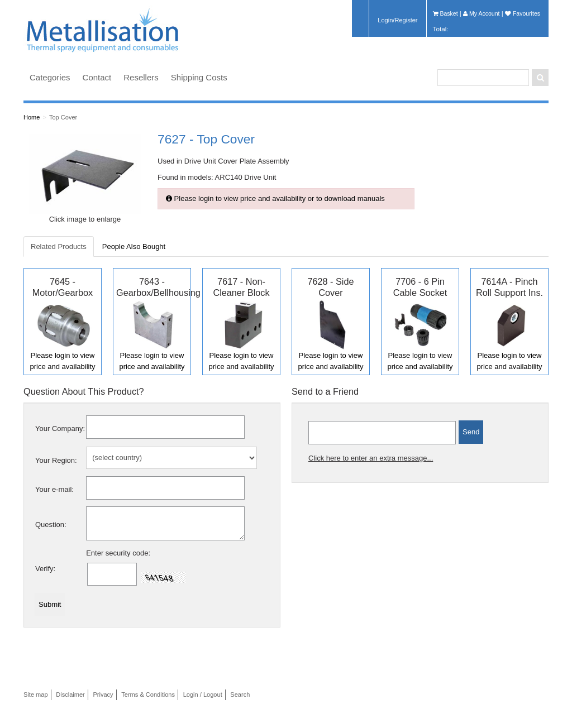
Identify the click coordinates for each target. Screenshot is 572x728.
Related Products (59, 246)
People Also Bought (134, 246)
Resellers (141, 77)
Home (32, 117)
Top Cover (63, 117)
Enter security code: (118, 553)
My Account (481, 13)
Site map (36, 695)
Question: (51, 525)
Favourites (523, 13)
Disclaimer (70, 695)
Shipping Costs (199, 77)
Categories (50, 77)
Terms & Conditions (148, 695)
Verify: (45, 569)
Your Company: (60, 428)
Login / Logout (203, 695)
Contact (97, 77)
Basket (445, 13)
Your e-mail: (54, 489)
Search (240, 695)
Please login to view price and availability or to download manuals (275, 198)
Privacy (103, 695)
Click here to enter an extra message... (371, 458)
